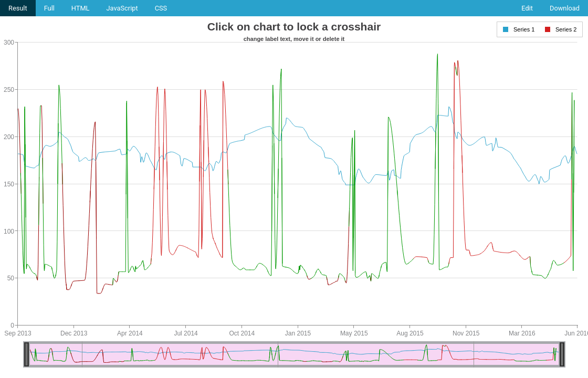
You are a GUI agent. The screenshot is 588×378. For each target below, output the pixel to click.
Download (565, 8)
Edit (527, 8)
